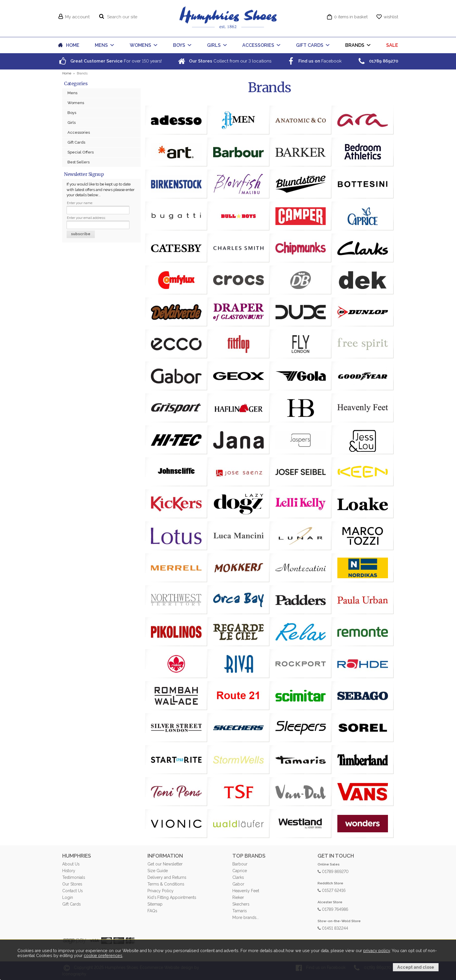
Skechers (241, 904)
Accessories (79, 132)
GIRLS (214, 45)
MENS (101, 45)
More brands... (246, 917)
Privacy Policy (161, 891)
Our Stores (72, 884)
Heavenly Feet (246, 891)
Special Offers (81, 152)
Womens (76, 103)
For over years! (110, 61)
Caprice (240, 871)
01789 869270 (333, 871)
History (69, 871)
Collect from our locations (224, 61)
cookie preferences (103, 956)
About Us (71, 864)
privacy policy (377, 951)
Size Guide (158, 871)
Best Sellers (79, 162)
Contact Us (72, 891)
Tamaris (239, 911)
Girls (72, 123)
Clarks (238, 877)
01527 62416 (332, 890)
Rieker (238, 897)
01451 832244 (333, 928)
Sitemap (155, 904)
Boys (72, 113)
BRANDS (355, 45)
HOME (73, 45)
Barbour (240, 864)
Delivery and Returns (167, 877)
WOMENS (140, 45)
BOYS (179, 45)
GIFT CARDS (310, 45)
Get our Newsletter (165, 864)
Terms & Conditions (166, 884)
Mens (72, 93)
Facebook (314, 61)
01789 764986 (333, 909)
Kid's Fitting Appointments (172, 897)
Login (68, 897)
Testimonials (74, 877)
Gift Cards (76, 142)
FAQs (152, 911)
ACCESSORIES (258, 45)
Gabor (238, 884)
